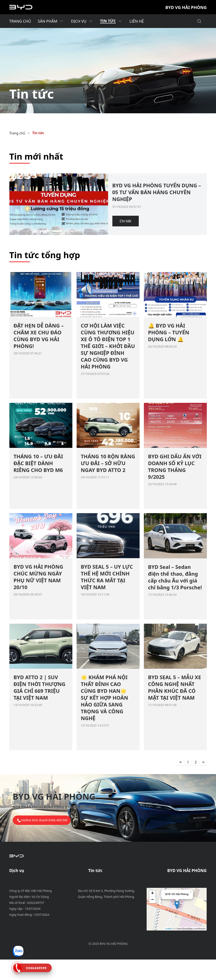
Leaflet (168, 949)
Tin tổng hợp (99, 896)
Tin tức (38, 133)
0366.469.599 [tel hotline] (58, 820)
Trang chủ (17, 133)
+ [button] (152, 914)
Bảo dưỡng (18, 880)
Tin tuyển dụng (101, 890)
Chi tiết (125, 221)
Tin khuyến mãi (101, 880)
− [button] (152, 920)
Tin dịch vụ (97, 885)
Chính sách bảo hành (26, 885)
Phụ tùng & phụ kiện (26, 890)
